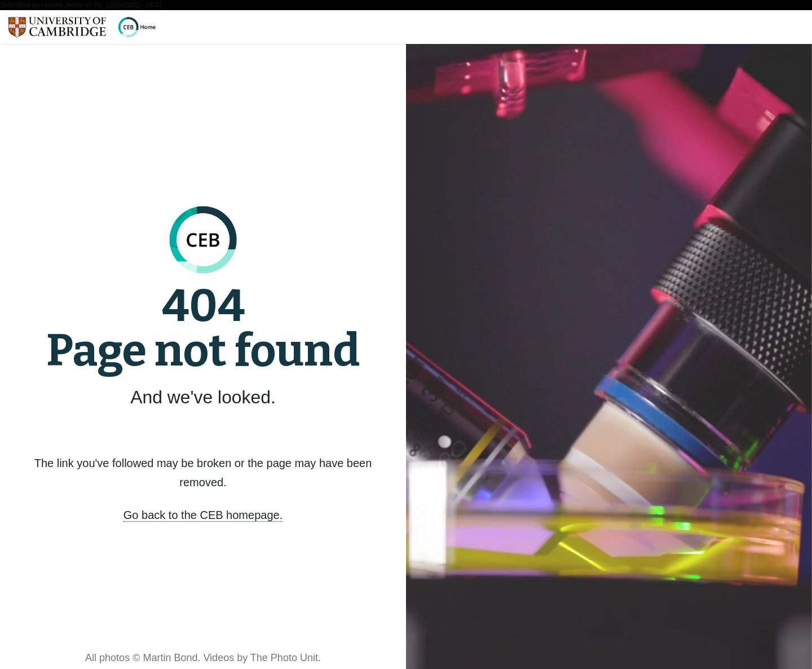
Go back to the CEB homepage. (203, 515)
